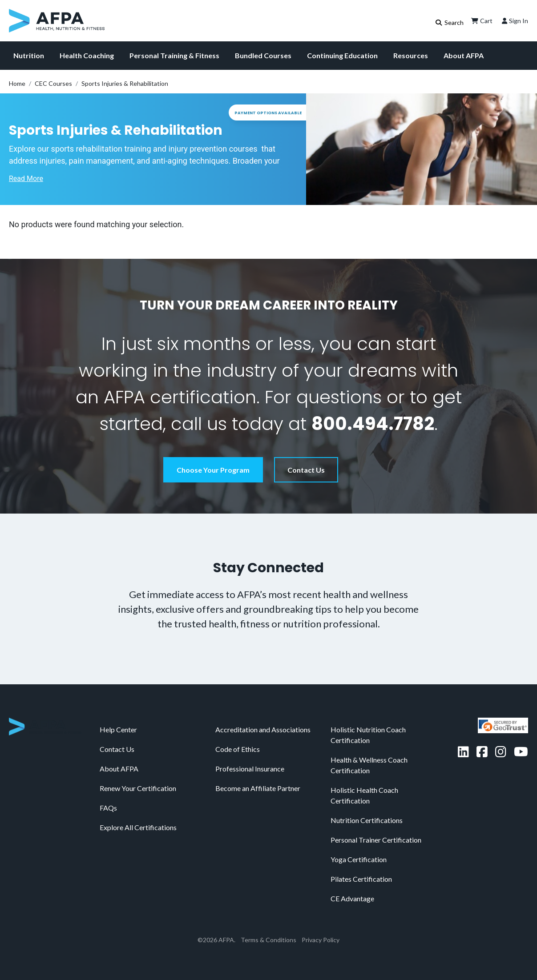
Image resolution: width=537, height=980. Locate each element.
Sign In (514, 21)
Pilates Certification (361, 879)
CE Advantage (352, 898)
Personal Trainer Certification (376, 840)
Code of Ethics (238, 749)
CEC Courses (53, 83)
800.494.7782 (373, 424)
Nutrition (29, 55)
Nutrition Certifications (367, 820)
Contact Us (306, 470)
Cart (481, 21)
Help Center (118, 729)
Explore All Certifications (138, 827)
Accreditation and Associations (263, 729)
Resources (411, 55)
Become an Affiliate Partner (258, 788)
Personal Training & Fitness (174, 55)
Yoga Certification (359, 859)
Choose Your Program (213, 470)
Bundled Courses (263, 55)
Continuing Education (342, 55)
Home (17, 83)
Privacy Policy (321, 940)
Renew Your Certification (138, 788)
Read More (26, 179)
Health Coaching (87, 55)
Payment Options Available (268, 113)
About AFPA (464, 55)
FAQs (108, 808)
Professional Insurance (250, 769)
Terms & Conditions (268, 940)
